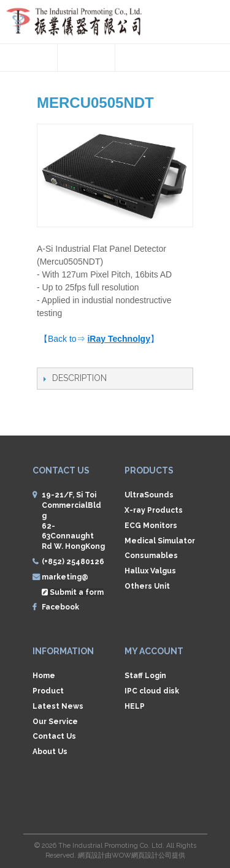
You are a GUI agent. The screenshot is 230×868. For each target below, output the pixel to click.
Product (48, 691)
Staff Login (145, 676)
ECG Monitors (151, 526)
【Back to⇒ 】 (99, 339)
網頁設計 (91, 855)
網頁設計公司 (151, 855)
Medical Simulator (160, 541)
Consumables (151, 556)
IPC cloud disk (152, 691)
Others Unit (147, 586)
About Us (50, 752)
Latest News (58, 706)
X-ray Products (154, 510)
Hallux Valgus (150, 571)
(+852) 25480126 (73, 562)
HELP (135, 706)
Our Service (55, 722)
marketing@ (65, 577)
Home (44, 676)
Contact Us (54, 736)
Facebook (60, 607)
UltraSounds (149, 495)
